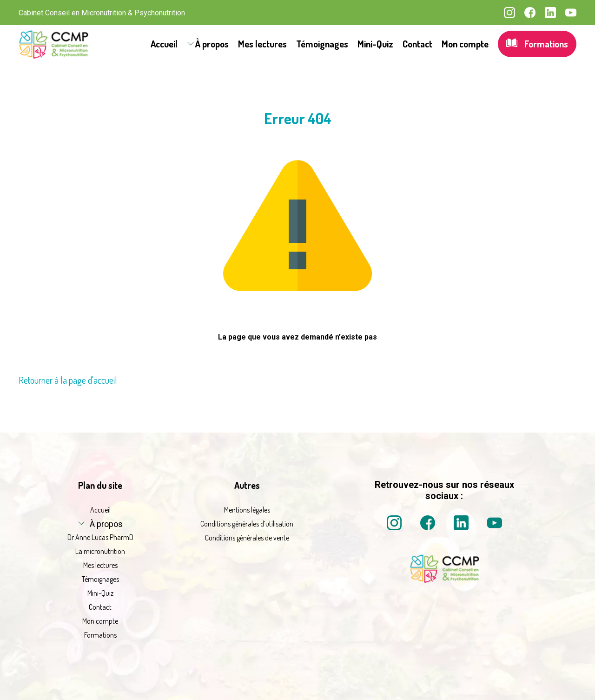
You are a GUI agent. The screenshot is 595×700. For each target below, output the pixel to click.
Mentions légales (247, 510)
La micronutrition (100, 551)
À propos (212, 44)
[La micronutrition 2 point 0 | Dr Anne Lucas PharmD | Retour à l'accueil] (444, 580)
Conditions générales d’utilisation (247, 524)
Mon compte (465, 44)
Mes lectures (262, 44)
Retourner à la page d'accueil (68, 380)
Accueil (164, 44)
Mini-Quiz (375, 44)
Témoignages (322, 44)
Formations (537, 44)
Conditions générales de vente (247, 538)
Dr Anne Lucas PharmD (100, 537)
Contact (417, 44)
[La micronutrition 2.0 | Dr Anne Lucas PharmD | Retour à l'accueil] (53, 44)
